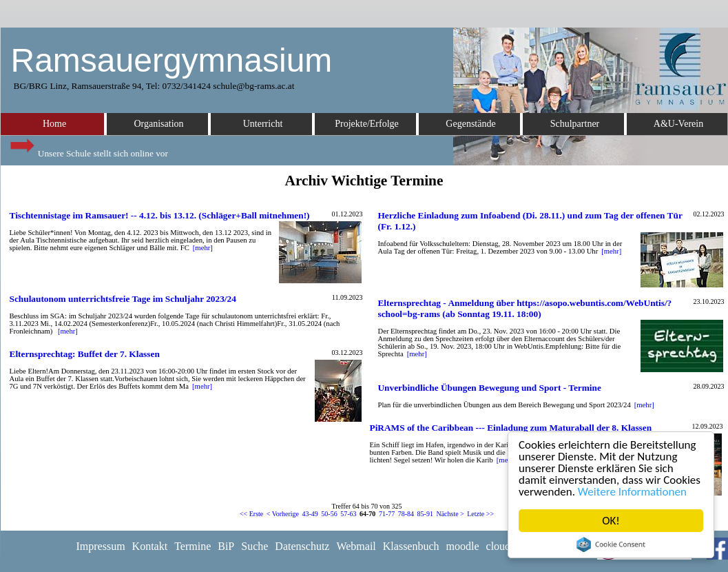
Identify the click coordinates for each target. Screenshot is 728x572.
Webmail (356, 546)
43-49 (310, 514)
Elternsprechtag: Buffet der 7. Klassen (85, 354)
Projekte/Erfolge (367, 124)
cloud (499, 546)
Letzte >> (480, 514)
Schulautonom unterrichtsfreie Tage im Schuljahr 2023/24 (123, 299)
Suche (254, 546)
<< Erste (251, 514)
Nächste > (450, 514)
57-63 (348, 514)
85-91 (425, 514)
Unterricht (263, 124)
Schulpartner (575, 124)
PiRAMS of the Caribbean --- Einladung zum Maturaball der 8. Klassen (511, 428)
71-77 (387, 514)
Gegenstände (470, 124)
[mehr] (203, 248)
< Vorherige (283, 514)
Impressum (101, 546)
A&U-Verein (678, 124)
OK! (611, 521)
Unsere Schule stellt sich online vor (88, 150)
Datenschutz (302, 546)
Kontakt (150, 546)
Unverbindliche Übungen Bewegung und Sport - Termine (489, 388)
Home (54, 124)
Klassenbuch (411, 546)
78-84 (406, 514)
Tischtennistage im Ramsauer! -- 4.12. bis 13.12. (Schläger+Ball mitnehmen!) (160, 215)
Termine (193, 546)
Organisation (158, 124)
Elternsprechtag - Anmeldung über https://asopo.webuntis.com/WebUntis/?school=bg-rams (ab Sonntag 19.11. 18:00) (524, 308)
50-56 (329, 514)
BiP (226, 546)
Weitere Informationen (632, 492)
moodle (463, 546)
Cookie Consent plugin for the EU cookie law (611, 544)
